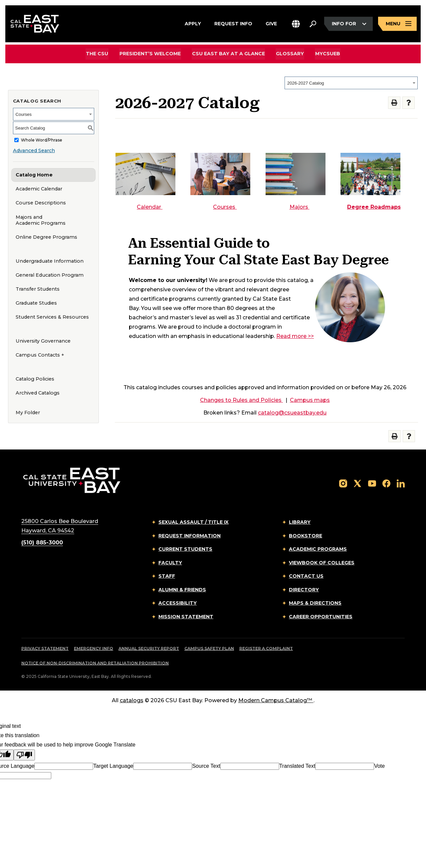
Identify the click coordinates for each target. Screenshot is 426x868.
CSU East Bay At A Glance (228, 54)
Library (300, 522)
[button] (296, 24)
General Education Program (50, 275)
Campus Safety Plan (209, 648)
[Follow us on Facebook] (386, 483)
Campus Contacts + (40, 355)
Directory (304, 590)
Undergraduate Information (50, 261)
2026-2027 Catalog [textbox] (306, 83)
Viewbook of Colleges (322, 563)
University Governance (43, 341)
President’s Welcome (151, 54)
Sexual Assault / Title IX (194, 522)
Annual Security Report (149, 648)
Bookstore (306, 536)
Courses (225, 207)
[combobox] (351, 83)
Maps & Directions (315, 603)
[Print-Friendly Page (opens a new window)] (394, 103)
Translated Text (297, 766)
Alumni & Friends (182, 590)
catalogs (132, 700)
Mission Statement (186, 617)
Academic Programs (318, 549)
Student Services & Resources (52, 317)
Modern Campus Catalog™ (276, 700)
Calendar (150, 207)
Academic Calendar (39, 189)
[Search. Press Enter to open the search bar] (313, 24)
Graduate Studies (36, 303)
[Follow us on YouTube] (372, 483)
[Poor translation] (24, 755)
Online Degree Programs (46, 237)
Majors (300, 207)
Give (271, 23)
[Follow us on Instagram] (343, 483)
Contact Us (306, 576)
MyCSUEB (327, 53)
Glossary (290, 54)
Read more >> (295, 336)
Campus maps (310, 400)
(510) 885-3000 (42, 543)
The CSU (98, 54)
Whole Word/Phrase (42, 140)
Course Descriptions (41, 203)
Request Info (233, 23)
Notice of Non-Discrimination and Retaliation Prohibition (95, 663)
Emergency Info (94, 648)
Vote (379, 766)
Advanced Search (34, 150)
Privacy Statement (45, 648)
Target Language (113, 766)
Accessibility (178, 603)
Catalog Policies (35, 379)
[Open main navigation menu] (397, 24)
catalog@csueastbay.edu (292, 413)
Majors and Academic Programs (41, 220)
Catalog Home (34, 175)
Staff (167, 576)
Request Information (190, 536)
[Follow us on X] (357, 483)
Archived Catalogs (38, 393)
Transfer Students (38, 289)
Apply (193, 23)
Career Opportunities (321, 617)
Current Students (185, 549)
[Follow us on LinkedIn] (401, 483)
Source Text (206, 766)
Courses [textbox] (24, 114)
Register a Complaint (266, 648)
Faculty (170, 563)
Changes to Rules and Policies (241, 400)
